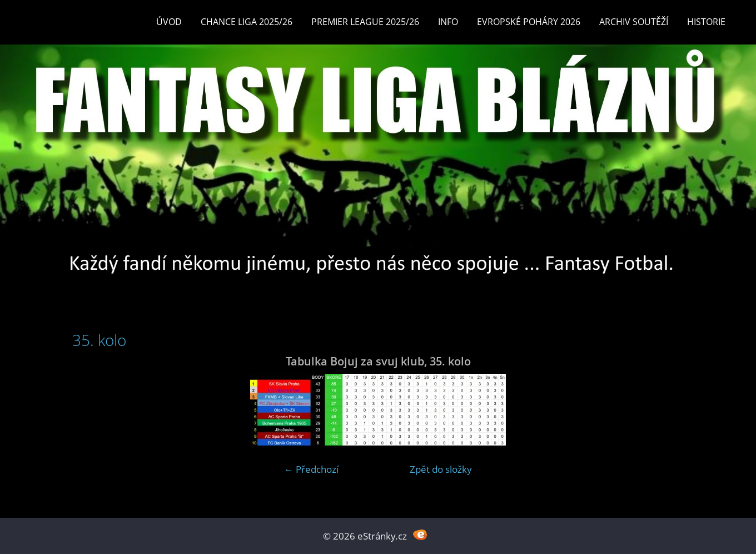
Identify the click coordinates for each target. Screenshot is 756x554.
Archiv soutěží (634, 22)
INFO (448, 22)
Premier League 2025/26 (365, 22)
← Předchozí (311, 469)
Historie (706, 22)
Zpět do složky (441, 469)
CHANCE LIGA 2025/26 (247, 22)
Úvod (169, 22)
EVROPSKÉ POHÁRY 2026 (529, 22)
